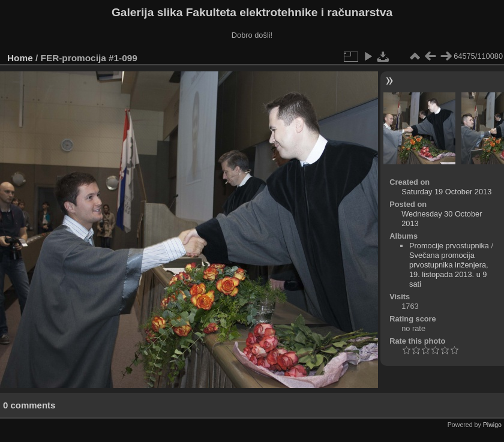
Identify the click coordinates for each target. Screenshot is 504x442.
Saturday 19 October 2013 (446, 192)
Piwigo (492, 425)
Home (20, 58)
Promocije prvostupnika (449, 246)
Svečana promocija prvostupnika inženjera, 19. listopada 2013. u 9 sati (449, 270)
